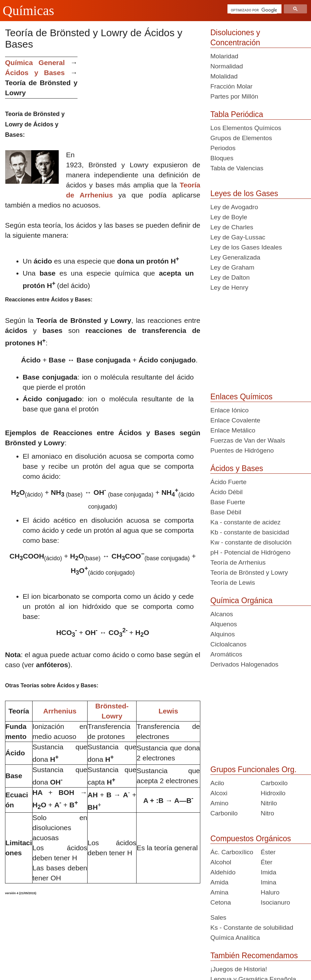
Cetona (221, 902)
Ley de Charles (232, 227)
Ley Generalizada (235, 257)
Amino (219, 803)
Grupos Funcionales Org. (253, 769)
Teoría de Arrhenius (238, 562)
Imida (268, 872)
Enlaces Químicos (241, 397)
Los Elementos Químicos (246, 128)
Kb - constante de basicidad (250, 532)
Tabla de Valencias (237, 168)
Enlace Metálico (233, 430)
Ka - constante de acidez (245, 522)
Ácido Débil (226, 492)
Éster (268, 852)
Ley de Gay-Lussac (238, 237)
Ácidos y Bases (237, 468)
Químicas (28, 11)
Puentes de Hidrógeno (242, 450)
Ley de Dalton (230, 277)
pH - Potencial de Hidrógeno (250, 552)
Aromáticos (226, 654)
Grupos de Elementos (241, 138)
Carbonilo (224, 813)
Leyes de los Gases (244, 193)
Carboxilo (274, 783)
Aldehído (223, 872)
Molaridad (224, 56)
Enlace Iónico (229, 410)
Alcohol (221, 862)
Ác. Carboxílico (232, 852)
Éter (267, 862)
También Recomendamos (254, 956)
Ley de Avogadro (234, 207)
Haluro (270, 892)
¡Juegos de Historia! (239, 969)
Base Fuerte (228, 502)
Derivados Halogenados (244, 664)
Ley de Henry (229, 287)
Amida (219, 882)
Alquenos (224, 624)
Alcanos (222, 614)
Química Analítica (235, 938)
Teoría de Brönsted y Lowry (249, 572)
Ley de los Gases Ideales (246, 247)
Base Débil (226, 512)
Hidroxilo (273, 793)
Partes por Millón (234, 96)
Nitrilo (269, 803)
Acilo (217, 783)
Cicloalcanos (228, 644)
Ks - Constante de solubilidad (252, 928)
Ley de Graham (232, 267)
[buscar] (254, 10)
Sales (218, 917)
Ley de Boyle (229, 217)
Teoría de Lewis (233, 583)
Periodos (223, 148)
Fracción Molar (231, 86)
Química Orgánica (241, 600)
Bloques (222, 158)
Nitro (267, 813)
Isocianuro (275, 902)
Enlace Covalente (235, 420)
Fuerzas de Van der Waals (248, 440)
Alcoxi (219, 793)
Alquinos (223, 634)
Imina (268, 882)
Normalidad (227, 66)
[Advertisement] (141, 104)
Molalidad (224, 76)
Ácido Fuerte (228, 482)
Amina (219, 892)
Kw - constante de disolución (251, 542)
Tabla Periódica (237, 114)
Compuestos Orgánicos (251, 839)
